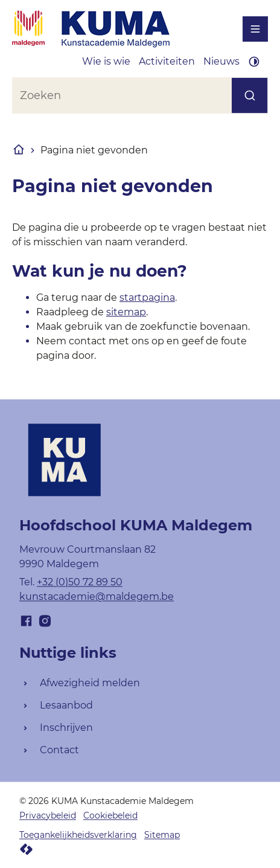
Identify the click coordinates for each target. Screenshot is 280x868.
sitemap (126, 312)
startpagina (147, 297)
